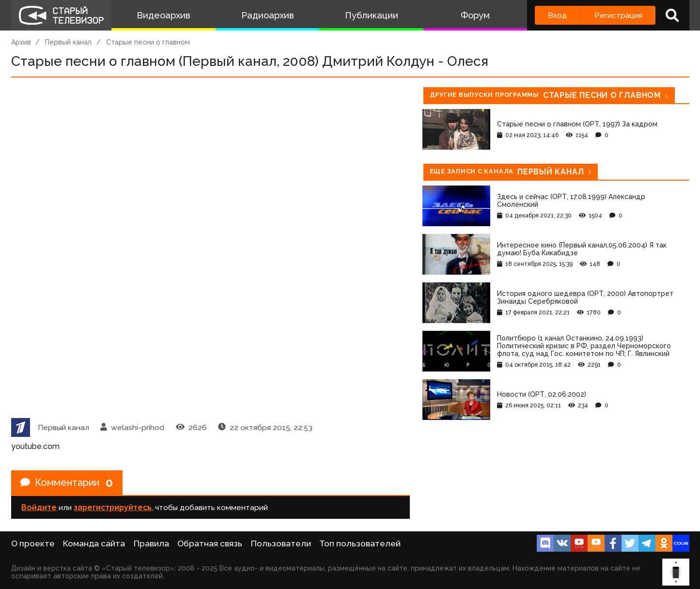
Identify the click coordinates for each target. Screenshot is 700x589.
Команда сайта (94, 543)
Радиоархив (268, 15)
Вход (557, 15)
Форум (475, 15)
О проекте (33, 543)
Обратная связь (210, 543)
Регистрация (618, 15)
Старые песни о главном (148, 42)
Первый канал (68, 42)
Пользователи (281, 543)
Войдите (39, 507)
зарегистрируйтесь (113, 507)
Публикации (372, 15)
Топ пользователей (360, 543)
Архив (21, 42)
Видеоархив (163, 15)
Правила (151, 543)
